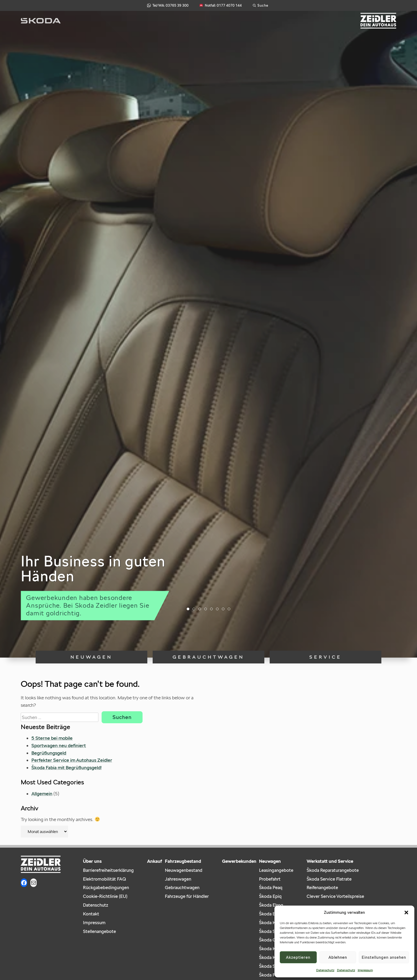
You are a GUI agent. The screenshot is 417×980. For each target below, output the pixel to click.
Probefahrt (270, 879)
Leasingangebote (276, 870)
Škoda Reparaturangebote (333, 870)
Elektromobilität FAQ (104, 879)
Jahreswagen (178, 879)
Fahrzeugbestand (183, 861)
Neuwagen (91, 657)
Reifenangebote (322, 888)
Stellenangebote (99, 931)
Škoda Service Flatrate (329, 879)
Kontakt (91, 914)
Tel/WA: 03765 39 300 (168, 5)
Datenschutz (325, 970)
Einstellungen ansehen (384, 957)
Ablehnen (338, 957)
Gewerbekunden (239, 861)
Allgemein (42, 794)
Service (326, 657)
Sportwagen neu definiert (59, 745)
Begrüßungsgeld (49, 753)
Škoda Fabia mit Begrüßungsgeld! (66, 767)
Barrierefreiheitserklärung (108, 870)
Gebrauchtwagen (208, 657)
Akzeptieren (298, 957)
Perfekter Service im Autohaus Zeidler (72, 760)
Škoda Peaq (271, 888)
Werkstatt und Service (330, 861)
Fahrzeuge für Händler (187, 896)
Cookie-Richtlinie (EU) (105, 896)
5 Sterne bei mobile (52, 738)
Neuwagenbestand (184, 870)
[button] (406, 912)
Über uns (92, 861)
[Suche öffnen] (260, 5)
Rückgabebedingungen (106, 888)
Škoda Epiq (270, 896)
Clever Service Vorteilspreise (335, 896)
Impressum (365, 970)
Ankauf (155, 861)
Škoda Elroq (271, 905)
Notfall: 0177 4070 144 (220, 5)
